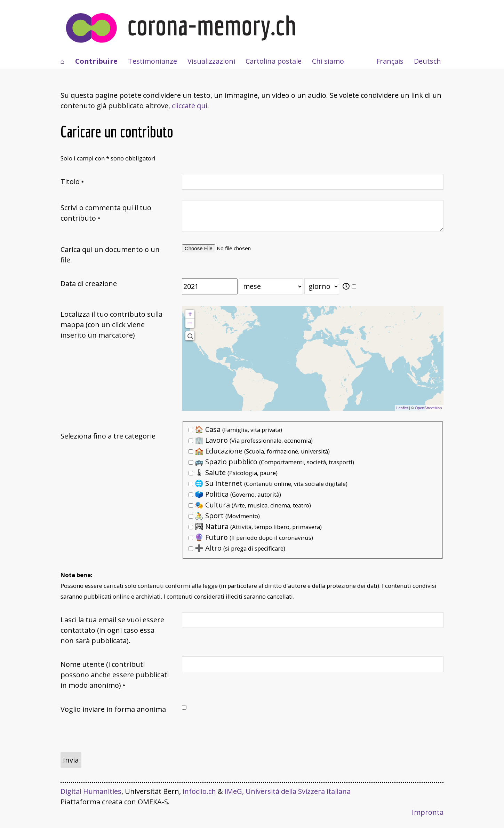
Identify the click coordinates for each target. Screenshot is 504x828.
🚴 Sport (224, 516)
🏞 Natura (255, 526)
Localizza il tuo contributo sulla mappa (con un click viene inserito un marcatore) (111, 325)
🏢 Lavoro (251, 440)
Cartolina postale (274, 61)
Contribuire (96, 61)
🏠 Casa (235, 429)
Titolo (70, 182)
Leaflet (402, 408)
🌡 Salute (233, 472)
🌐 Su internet (268, 483)
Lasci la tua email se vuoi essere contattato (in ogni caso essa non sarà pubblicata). (112, 630)
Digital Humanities (91, 791)
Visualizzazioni (211, 61)
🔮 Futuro (251, 537)
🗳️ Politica (235, 494)
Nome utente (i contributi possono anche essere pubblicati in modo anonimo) (115, 675)
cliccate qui (190, 106)
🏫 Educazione (259, 451)
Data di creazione (89, 283)
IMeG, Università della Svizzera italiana (288, 791)
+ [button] (190, 314)
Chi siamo (328, 61)
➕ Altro (237, 548)
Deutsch (427, 61)
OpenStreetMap (429, 408)
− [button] (190, 323)
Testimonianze (153, 61)
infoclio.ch (199, 791)
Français (390, 61)
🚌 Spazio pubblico (271, 462)
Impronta (428, 812)
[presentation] (113, 739)
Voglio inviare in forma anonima (113, 709)
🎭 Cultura (250, 505)
